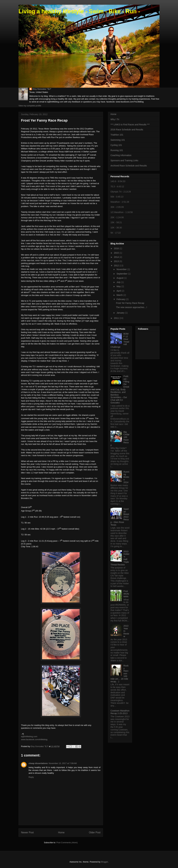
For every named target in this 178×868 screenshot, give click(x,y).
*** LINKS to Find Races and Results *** (130, 125)
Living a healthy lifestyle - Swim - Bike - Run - (79, 11)
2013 (117, 261)
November (122, 269)
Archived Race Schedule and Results (129, 166)
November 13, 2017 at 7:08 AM (63, 763)
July (119, 282)
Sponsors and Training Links (124, 160)
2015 (117, 253)
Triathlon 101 (117, 135)
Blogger (104, 862)
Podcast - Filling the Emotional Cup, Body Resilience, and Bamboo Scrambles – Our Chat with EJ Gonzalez (120, 389)
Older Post (95, 832)
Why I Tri (115, 119)
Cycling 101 (116, 145)
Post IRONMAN (126, 594)
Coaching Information (121, 155)
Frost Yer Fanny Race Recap (130, 303)
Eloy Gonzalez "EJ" (42, 89)
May (119, 286)
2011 (117, 318)
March (120, 295)
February (121, 299)
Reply (31, 777)
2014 (117, 257)
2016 (117, 248)
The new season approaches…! (132, 307)
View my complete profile (30, 106)
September (122, 274)
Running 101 (117, 150)
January (121, 313)
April (119, 291)
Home (61, 832)
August (120, 278)
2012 (117, 266)
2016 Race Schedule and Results (127, 130)
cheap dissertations (38, 763)
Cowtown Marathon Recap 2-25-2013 (120, 712)
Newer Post (27, 832)
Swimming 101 (118, 140)
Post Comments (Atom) (67, 843)
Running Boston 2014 (126, 477)
